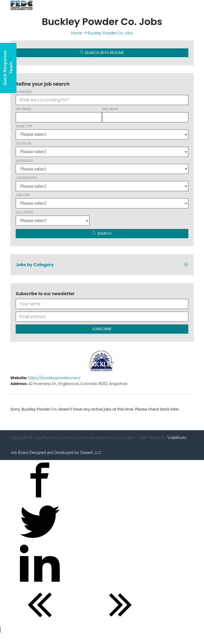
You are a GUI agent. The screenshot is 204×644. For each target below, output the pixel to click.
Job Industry (102, 183)
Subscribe (102, 329)
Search (102, 233)
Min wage (59, 114)
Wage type (102, 132)
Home (76, 33)
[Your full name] (102, 304)
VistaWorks (177, 438)
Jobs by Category (102, 265)
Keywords (102, 97)
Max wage (145, 114)
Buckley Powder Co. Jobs (110, 33)
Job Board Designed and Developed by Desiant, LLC (56, 453)
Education (53, 218)
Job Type (102, 201)
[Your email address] (102, 317)
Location (102, 149)
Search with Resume (102, 53)
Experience (102, 166)
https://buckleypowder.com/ (54, 378)
